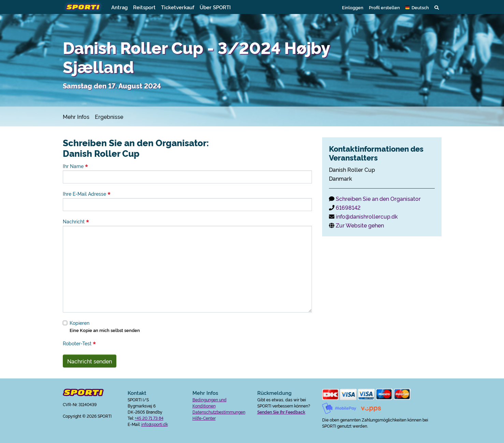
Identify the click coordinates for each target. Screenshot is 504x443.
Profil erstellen (384, 7)
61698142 (348, 207)
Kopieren (80, 323)
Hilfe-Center (204, 418)
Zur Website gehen (360, 225)
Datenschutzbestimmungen (219, 412)
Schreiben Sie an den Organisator (378, 198)
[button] (417, 7)
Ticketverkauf (178, 7)
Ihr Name (75, 166)
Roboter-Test (79, 343)
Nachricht (76, 221)
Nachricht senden (90, 361)
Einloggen (353, 7)
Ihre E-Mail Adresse (87, 194)
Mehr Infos (76, 116)
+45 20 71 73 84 (149, 418)
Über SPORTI (215, 7)
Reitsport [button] (144, 7)
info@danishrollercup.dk (367, 216)
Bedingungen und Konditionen (210, 403)
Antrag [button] (119, 7)
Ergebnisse (109, 116)
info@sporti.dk (155, 424)
